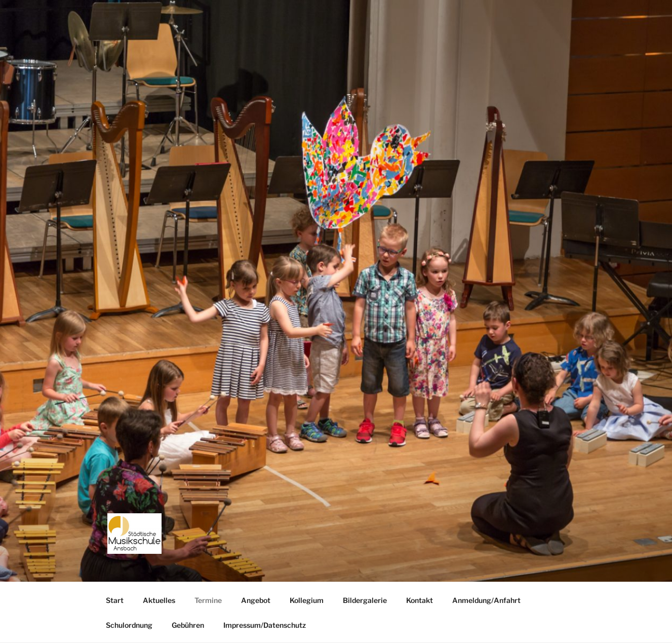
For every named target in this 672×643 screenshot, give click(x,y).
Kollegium (307, 600)
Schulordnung (129, 625)
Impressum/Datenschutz (265, 625)
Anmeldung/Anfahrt (486, 600)
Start (115, 600)
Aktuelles (159, 600)
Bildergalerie (365, 600)
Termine (208, 600)
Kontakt (420, 600)
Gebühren (188, 625)
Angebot (256, 600)
